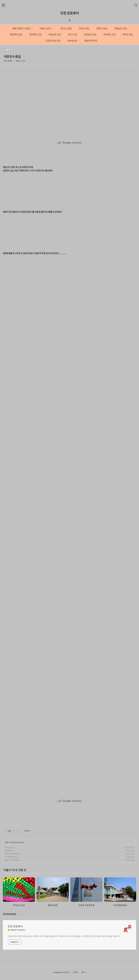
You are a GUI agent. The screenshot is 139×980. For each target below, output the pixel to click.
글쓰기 (84, 972)
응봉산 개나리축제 (11, 860)
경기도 (66, 28)
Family (72, 41)
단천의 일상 (53, 41)
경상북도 (35, 34)
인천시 (84, 28)
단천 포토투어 (69, 13)
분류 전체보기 (22, 28)
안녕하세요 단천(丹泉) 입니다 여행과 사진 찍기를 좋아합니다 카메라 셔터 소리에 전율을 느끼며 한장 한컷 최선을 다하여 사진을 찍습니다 (64, 936)
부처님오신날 (9, 847)
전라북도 (109, 34)
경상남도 (54, 34)
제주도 (128, 34)
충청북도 (16, 34)
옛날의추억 (91, 41)
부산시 (72, 34)
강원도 (102, 28)
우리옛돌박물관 (10, 857)
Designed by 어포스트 (61, 972)
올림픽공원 (8, 851)
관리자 (75, 972)
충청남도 (121, 28)
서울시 (46, 28)
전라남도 (90, 34)
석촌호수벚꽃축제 (11, 854)
